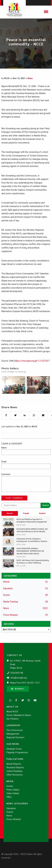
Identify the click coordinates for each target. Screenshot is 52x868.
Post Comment (14, 498)
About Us (12, 707)
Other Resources (15, 775)
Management (13, 734)
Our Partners (12, 719)
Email (4, 462)
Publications (15, 759)
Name (4, 448)
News (30, 78)
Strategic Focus (14, 749)
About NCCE (12, 712)
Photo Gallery (13, 790)
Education (11, 808)
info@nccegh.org (19, 678)
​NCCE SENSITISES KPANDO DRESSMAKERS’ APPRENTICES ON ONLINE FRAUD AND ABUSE (30, 551)
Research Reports (15, 768)
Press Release (14, 819)
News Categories (17, 803)
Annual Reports (14, 764)
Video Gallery (13, 793)
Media (10, 781)
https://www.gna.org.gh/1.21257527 (32, 370)
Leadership (13, 725)
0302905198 (17, 673)
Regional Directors (15, 738)
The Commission (15, 730)
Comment (6, 474)
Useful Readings (14, 771)
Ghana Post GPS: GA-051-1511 (25, 683)
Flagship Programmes (17, 753)
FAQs (9, 797)
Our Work (13, 744)
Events (10, 786)
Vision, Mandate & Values (19, 715)
